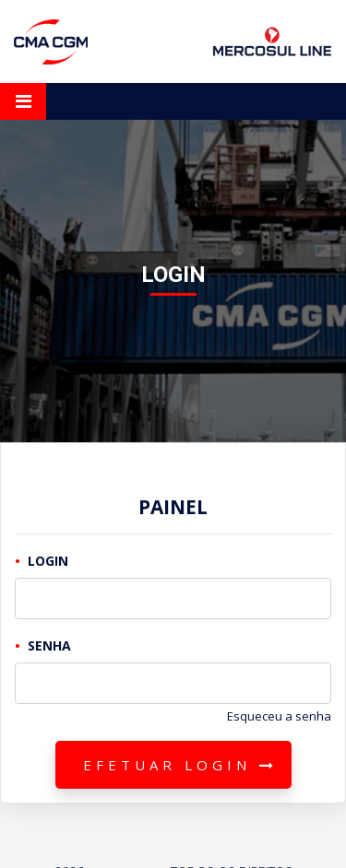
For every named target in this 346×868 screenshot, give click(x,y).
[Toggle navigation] (23, 101)
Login (48, 561)
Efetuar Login (180, 765)
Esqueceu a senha (279, 716)
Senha (49, 645)
